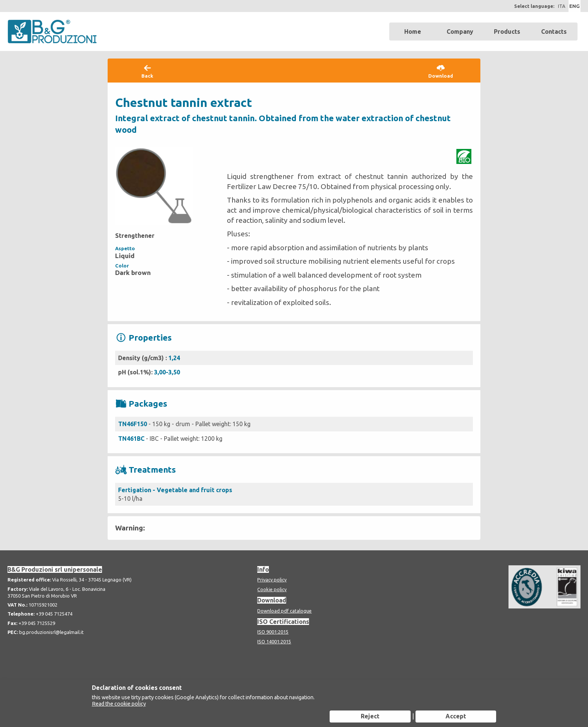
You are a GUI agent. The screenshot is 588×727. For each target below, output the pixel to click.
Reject (370, 716)
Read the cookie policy (119, 704)
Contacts (554, 32)
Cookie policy (272, 589)
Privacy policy (272, 580)
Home (413, 32)
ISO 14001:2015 (274, 641)
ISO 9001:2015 (273, 632)
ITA (562, 6)
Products (507, 32)
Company (460, 32)
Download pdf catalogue (284, 611)
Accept (456, 716)
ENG (574, 6)
